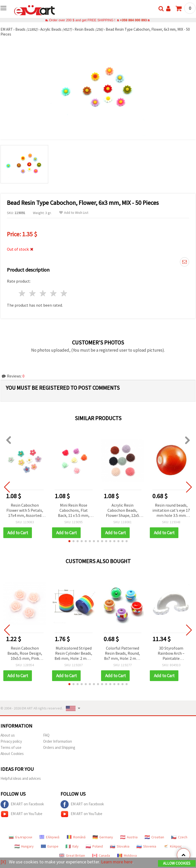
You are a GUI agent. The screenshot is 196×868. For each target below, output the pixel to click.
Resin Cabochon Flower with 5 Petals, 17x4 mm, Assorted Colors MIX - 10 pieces (25, 511)
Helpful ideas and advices (21, 778)
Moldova (127, 855)
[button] (69, 541)
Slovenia (146, 846)
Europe (50, 846)
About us (8, 735)
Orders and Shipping (59, 747)
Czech (179, 837)
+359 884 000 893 (133, 20)
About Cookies (12, 754)
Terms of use (11, 747)
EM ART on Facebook (22, 804)
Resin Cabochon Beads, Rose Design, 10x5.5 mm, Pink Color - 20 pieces (25, 654)
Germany (103, 837)
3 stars (43, 293)
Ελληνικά (49, 837)
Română (76, 837)
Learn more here (117, 862)
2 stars (33, 293)
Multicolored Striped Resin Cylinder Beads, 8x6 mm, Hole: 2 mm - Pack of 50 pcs (73, 654)
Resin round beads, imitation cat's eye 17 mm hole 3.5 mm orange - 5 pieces (171, 511)
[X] (3, 862)
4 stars (53, 293)
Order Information (58, 741)
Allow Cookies (177, 863)
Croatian (154, 837)
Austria (129, 837)
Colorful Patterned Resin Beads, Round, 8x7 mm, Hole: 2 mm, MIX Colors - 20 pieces (122, 654)
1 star (22, 293)
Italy (72, 846)
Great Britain (72, 855)
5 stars (64, 293)
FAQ (46, 735)
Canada (101, 855)
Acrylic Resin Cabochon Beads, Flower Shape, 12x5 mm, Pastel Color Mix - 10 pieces (122, 511)
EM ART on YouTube (21, 814)
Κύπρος (173, 846)
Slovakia (120, 846)
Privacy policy (11, 741)
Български (20, 837)
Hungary (24, 846)
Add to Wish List (74, 213)
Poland (94, 846)
